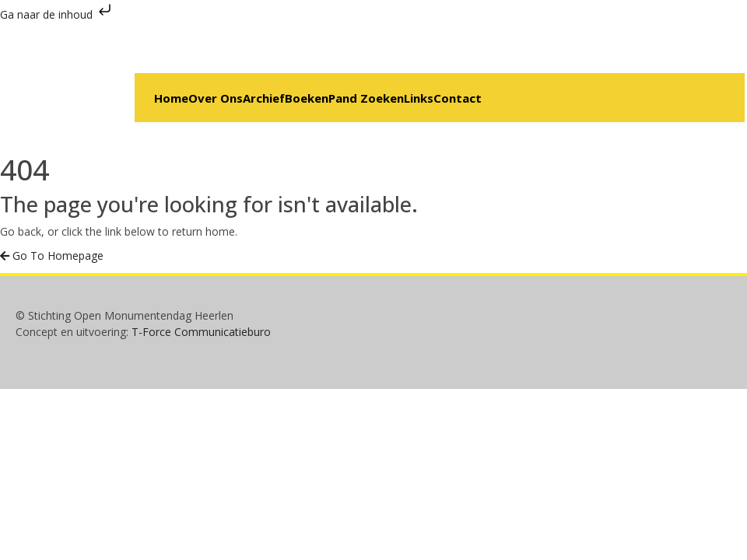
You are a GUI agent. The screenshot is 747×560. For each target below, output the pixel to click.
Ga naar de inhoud (57, 14)
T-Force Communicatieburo (201, 332)
